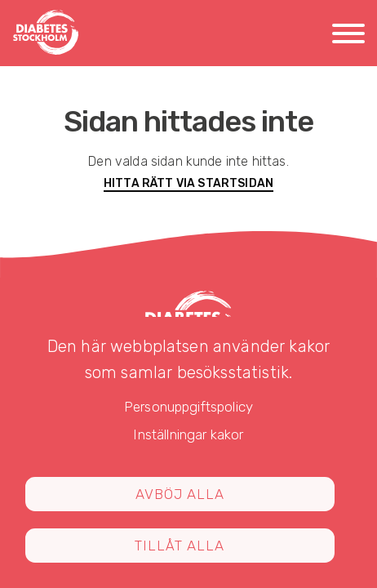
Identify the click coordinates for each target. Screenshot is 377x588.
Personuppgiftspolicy (188, 407)
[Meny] (348, 36)
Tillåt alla (180, 546)
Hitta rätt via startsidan (188, 183)
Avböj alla (180, 494)
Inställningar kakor (188, 434)
